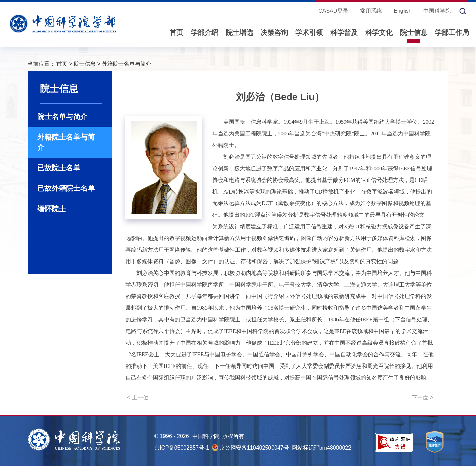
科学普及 (344, 32)
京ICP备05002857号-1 (182, 448)
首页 (176, 32)
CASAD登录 (333, 11)
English (402, 11)
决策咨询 (274, 32)
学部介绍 (204, 32)
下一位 (422, 397)
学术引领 (309, 32)
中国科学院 (437, 11)
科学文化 (379, 32)
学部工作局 (452, 32)
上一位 (138, 397)
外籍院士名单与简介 (127, 64)
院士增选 (239, 32)
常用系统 (371, 11)
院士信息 (414, 32)
